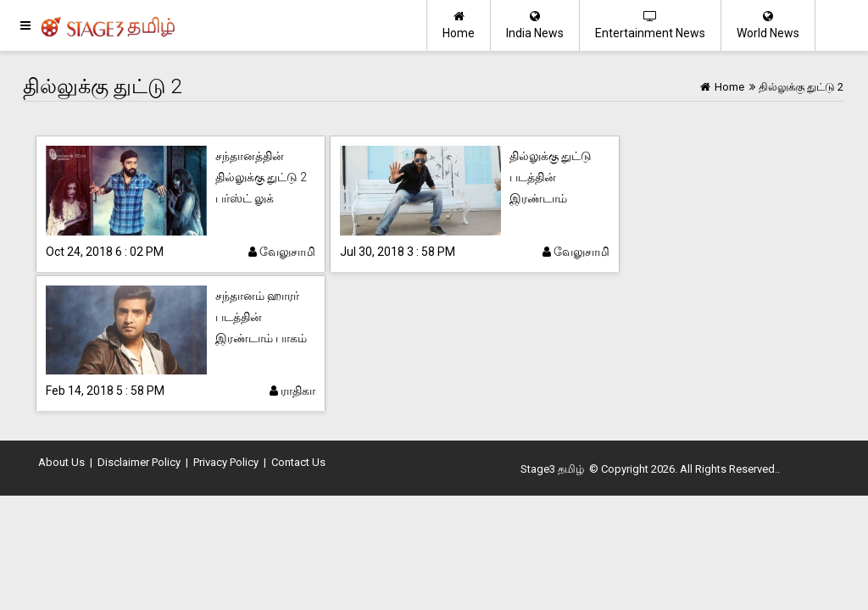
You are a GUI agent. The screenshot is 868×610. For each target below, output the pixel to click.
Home (459, 25)
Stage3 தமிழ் (552, 469)
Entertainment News (650, 25)
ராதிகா (292, 391)
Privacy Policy (226, 462)
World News (768, 25)
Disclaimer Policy (139, 462)
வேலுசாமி (282, 252)
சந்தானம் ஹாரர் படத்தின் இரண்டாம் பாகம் (261, 317)
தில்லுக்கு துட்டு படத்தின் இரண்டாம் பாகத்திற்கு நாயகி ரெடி (556, 198)
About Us (61, 462)
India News (535, 25)
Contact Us (298, 462)
